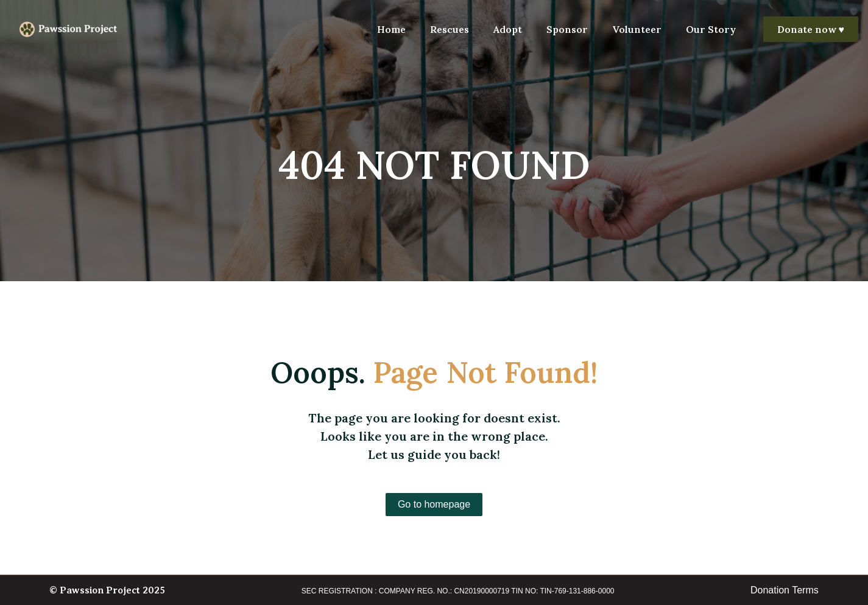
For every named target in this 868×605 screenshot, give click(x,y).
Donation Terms (785, 590)
